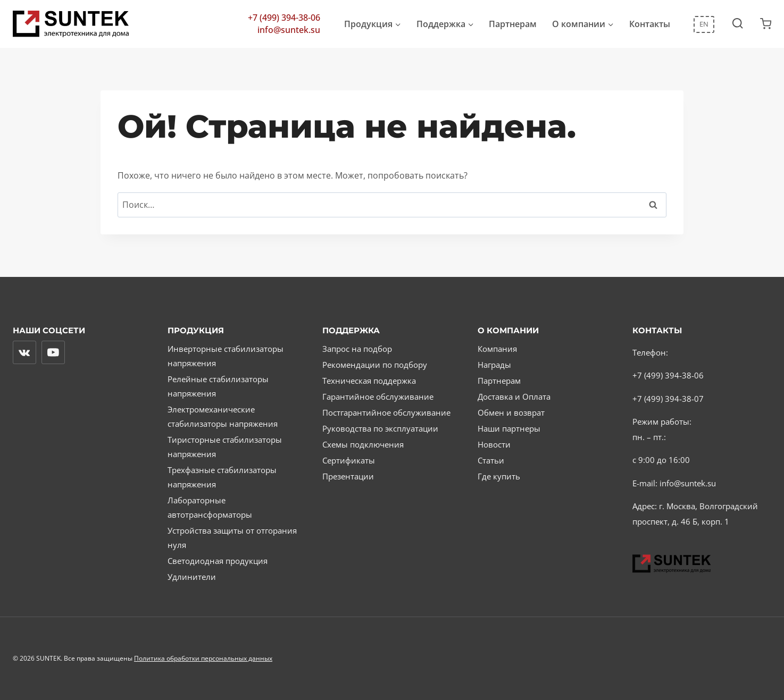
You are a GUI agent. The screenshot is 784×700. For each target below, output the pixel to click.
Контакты (650, 24)
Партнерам (513, 24)
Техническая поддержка (369, 381)
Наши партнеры (509, 428)
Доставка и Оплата (514, 397)
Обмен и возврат (511, 412)
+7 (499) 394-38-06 (284, 18)
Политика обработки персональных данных (203, 658)
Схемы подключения (363, 444)
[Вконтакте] (24, 352)
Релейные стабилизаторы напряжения (218, 386)
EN (704, 24)
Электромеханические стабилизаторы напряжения (223, 416)
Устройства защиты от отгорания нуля (232, 538)
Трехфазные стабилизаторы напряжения (222, 477)
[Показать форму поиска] (737, 24)
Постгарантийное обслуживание (386, 412)
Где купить (499, 476)
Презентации (348, 476)
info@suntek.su (289, 30)
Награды (494, 365)
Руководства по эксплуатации (380, 428)
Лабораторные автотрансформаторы (210, 507)
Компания (497, 349)
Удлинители (192, 577)
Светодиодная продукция (218, 561)
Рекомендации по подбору (375, 365)
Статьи (491, 460)
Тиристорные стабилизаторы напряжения (225, 447)
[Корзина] (766, 24)
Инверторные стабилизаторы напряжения (226, 356)
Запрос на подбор (357, 349)
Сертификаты (349, 460)
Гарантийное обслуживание (378, 397)
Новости (494, 444)
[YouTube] (53, 352)
